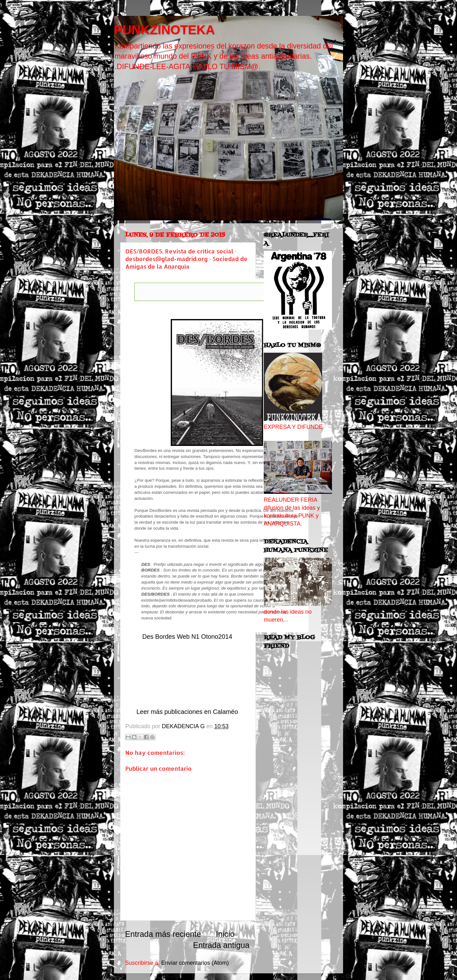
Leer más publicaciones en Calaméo (187, 712)
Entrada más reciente (163, 934)
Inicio (225, 934)
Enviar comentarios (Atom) (195, 963)
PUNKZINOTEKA (164, 30)
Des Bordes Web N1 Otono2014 (187, 637)
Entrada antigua (221, 945)
